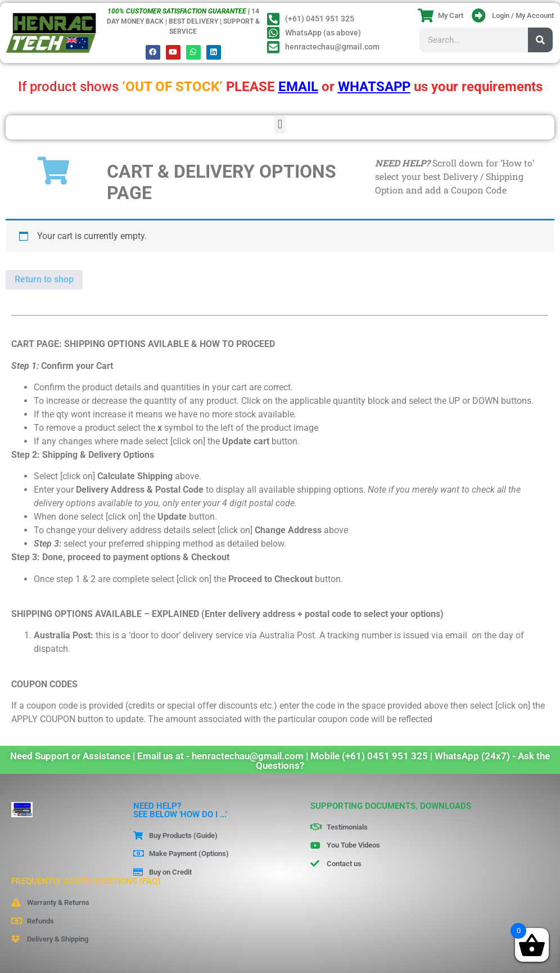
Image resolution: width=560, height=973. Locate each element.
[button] (280, 125)
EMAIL (298, 87)
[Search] (540, 40)
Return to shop (44, 279)
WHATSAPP (374, 87)
